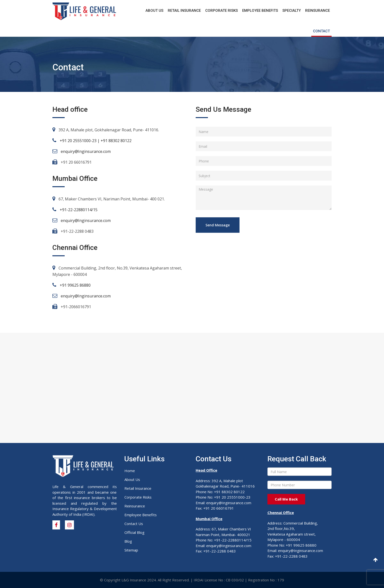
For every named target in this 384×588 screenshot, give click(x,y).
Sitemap (131, 550)
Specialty (292, 11)
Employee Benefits (260, 11)
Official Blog (134, 532)
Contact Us (134, 524)
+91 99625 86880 (75, 285)
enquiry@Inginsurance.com (86, 151)
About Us (154, 11)
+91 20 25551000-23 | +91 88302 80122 (96, 141)
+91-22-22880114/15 (79, 210)
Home (130, 471)
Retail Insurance (184, 11)
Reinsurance (318, 11)
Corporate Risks (222, 11)
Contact (321, 31)
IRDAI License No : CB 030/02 (219, 580)
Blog (128, 541)
